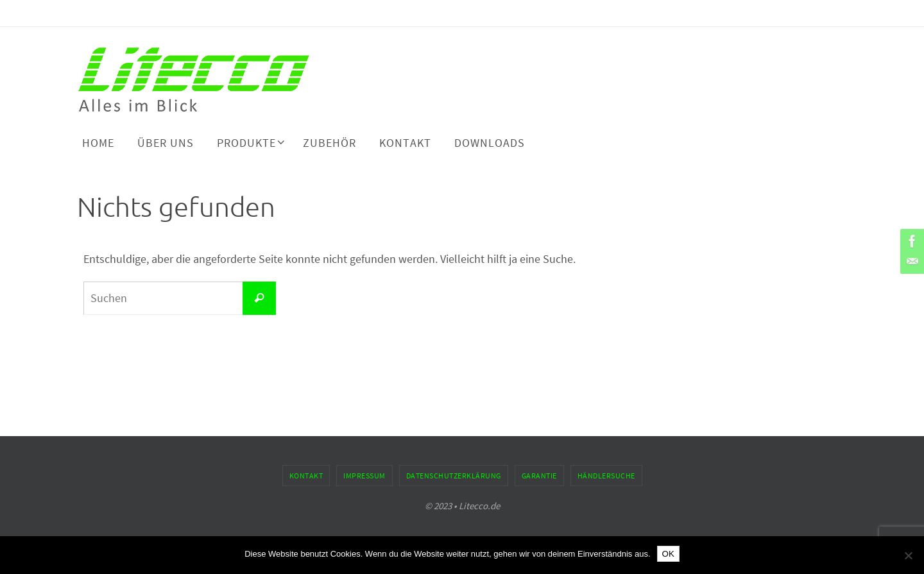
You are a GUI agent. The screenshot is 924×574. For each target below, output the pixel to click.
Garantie (539, 476)
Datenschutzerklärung (454, 476)
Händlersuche (606, 476)
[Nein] (908, 555)
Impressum (364, 476)
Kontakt (306, 476)
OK (668, 554)
